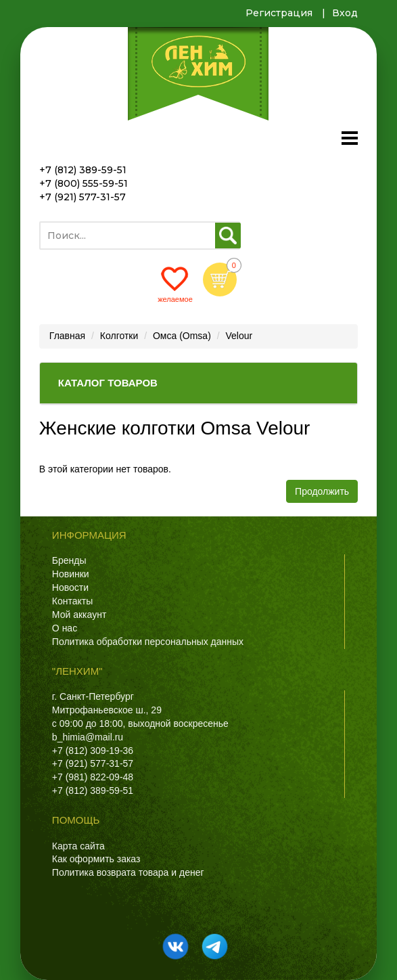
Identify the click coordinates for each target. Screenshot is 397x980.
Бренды (69, 560)
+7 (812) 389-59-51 (83, 170)
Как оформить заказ (96, 859)
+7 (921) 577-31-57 (83, 197)
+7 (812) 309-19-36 (93, 751)
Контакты (72, 601)
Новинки (71, 574)
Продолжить (322, 491)
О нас (65, 628)
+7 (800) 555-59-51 (84, 183)
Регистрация (279, 13)
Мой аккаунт (79, 615)
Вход (345, 13)
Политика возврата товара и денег (128, 872)
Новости (70, 587)
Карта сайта (78, 846)
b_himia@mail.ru (88, 737)
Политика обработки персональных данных (148, 642)
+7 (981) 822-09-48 (93, 777)
